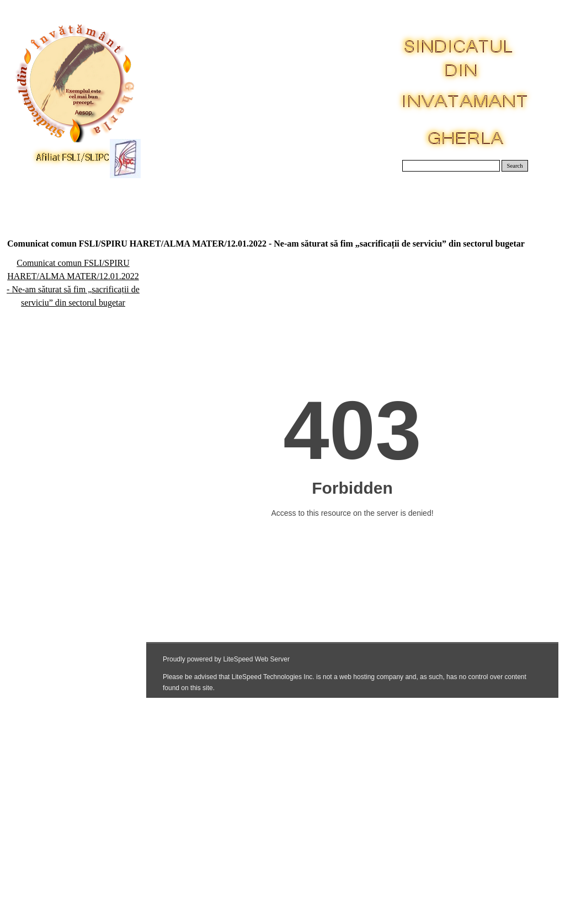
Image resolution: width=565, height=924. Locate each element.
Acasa (36, 198)
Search (515, 166)
